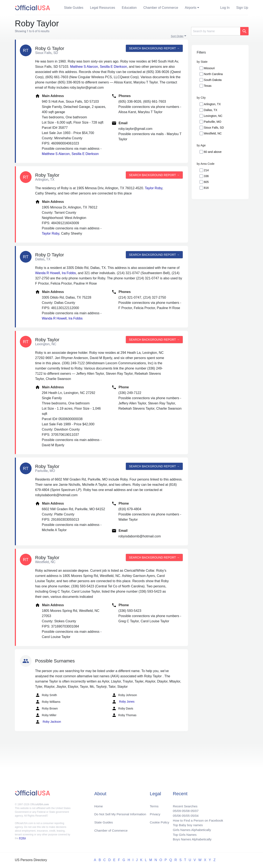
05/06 (175, 814)
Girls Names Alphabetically (190, 829)
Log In (225, 8)
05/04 (193, 814)
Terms (154, 804)
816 (206, 188)
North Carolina (213, 74)
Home (99, 804)
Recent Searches (183, 804)
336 (206, 176)
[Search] (216, 31)
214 (206, 170)
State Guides (74, 8)
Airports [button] (191, 8)
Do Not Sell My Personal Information (121, 812)
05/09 (175, 809)
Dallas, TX (211, 110)
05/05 (184, 814)
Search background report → (154, 48)
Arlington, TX (212, 104)
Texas (208, 86)
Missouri (209, 68)
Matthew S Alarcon (84, 67)
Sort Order (177, 36)
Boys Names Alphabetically (191, 839)
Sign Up (242, 8)
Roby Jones (123, 702)
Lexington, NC (213, 116)
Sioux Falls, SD (214, 128)
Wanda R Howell (48, 273)
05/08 (184, 809)
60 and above (213, 152)
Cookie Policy (160, 821)
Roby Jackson (48, 722)
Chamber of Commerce (161, 8)
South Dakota (213, 80)
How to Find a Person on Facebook (197, 819)
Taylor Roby (154, 188)
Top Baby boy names (186, 824)
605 (206, 182)
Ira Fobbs (69, 273)
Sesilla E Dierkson (114, 67)
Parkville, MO (213, 122)
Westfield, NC (213, 133)
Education (129, 8)
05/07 (193, 809)
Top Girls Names (183, 834)
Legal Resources (103, 8)
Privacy (155, 812)
